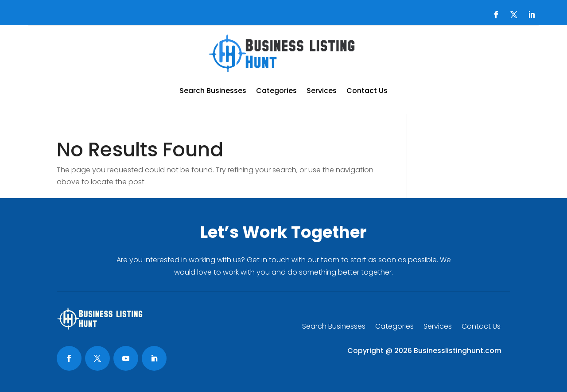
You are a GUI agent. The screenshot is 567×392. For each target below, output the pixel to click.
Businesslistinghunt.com (458, 351)
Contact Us (367, 91)
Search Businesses (213, 91)
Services (322, 91)
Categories (276, 91)
